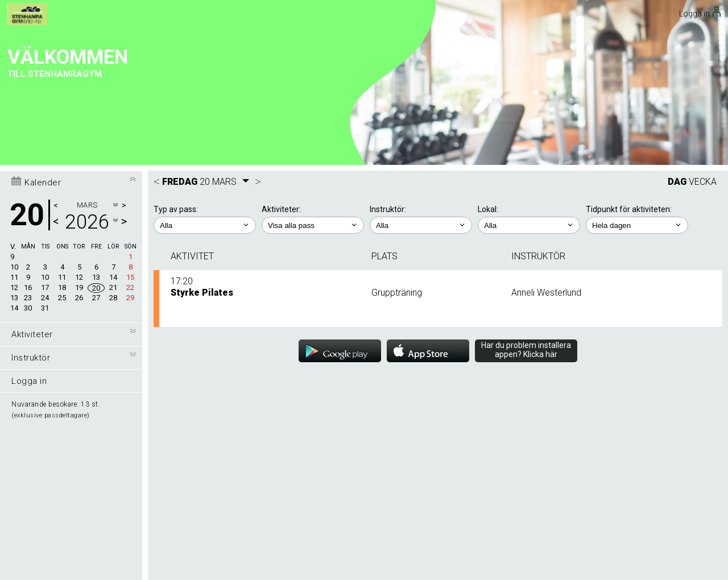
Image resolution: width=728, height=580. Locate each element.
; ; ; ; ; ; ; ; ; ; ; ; (313, 55)
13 (14, 128)
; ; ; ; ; (637, 55)
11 (14, 107)
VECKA (703, 12)
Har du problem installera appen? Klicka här (526, 180)
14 (14, 138)
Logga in (29, 211)
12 (14, 117)
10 (14, 97)
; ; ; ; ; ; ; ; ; (421, 55)
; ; (205, 55)
